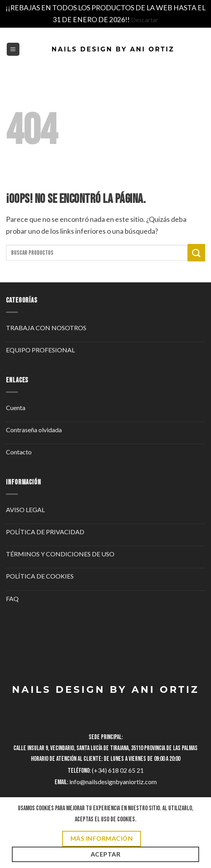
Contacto (19, 452)
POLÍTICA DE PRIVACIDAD (45, 532)
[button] (13, 49)
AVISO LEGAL (25, 510)
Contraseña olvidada (34, 430)
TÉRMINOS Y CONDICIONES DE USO (60, 554)
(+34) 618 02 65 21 (118, 770)
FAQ (12, 599)
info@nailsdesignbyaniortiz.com (113, 782)
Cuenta (16, 408)
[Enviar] (196, 253)
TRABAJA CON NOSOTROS (46, 328)
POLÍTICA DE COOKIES (40, 576)
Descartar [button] (145, 20)
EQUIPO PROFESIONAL (40, 350)
